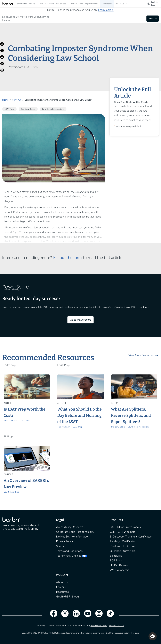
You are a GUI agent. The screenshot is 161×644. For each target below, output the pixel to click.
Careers (61, 587)
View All (16, 100)
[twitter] (63, 615)
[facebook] (52, 615)
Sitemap (61, 546)
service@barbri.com (99, 625)
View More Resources (144, 355)
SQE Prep (116, 561)
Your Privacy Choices (69, 556)
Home (5, 100)
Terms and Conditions (69, 551)
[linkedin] (75, 615)
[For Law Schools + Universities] (67, 4)
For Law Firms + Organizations (84, 4)
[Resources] (112, 4)
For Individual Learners (25, 4)
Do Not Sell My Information (73, 537)
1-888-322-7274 (116, 625)
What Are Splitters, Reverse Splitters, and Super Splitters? (131, 416)
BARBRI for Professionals (125, 527)
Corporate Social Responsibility (75, 532)
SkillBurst (116, 556)
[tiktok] (109, 615)
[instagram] (98, 615)
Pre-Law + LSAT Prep (123, 546)
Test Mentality (64, 427)
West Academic (119, 570)
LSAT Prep (25, 421)
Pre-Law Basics (11, 421)
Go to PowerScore (80, 320)
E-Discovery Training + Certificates (131, 537)
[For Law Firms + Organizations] (98, 4)
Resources (106, 4)
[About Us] (126, 4)
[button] (153, 636)
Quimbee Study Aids (122, 551)
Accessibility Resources (70, 527)
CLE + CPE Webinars (123, 532)
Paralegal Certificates (123, 541)
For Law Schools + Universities (53, 4)
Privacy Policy (65, 541)
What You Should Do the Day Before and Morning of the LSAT (79, 416)
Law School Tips (11, 492)
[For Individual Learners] (37, 4)
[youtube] (86, 615)
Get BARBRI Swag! (68, 597)
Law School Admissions (139, 427)
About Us (120, 4)
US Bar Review (119, 565)
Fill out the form (68, 258)
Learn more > (106, 10)
